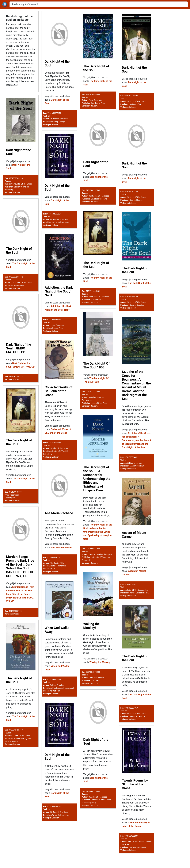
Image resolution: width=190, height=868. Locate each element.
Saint (129, 595)
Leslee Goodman (57, 325)
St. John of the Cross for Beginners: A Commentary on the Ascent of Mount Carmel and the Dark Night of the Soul (136, 386)
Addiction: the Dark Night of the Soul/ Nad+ (59, 291)
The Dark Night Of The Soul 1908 (96, 366)
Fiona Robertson (96, 100)
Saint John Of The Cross (22, 184)
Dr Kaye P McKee (57, 697)
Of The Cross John (140, 595)
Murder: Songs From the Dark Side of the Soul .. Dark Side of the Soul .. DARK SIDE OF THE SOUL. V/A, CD (20, 574)
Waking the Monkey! (91, 636)
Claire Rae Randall (96, 688)
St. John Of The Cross (59, 119)
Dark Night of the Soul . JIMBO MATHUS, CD (19, 348)
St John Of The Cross (59, 449)
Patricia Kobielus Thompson (100, 557)
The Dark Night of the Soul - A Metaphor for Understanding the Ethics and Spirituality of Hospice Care (97, 481)
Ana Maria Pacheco (59, 517)
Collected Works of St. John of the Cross (59, 392)
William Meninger (135, 464)
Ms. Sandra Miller (57, 567)
